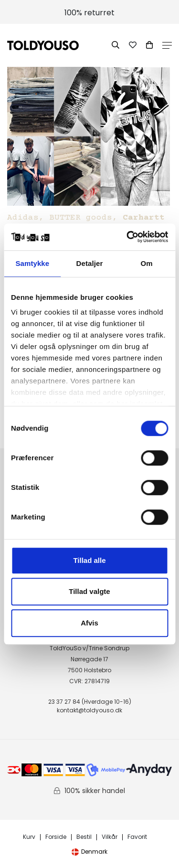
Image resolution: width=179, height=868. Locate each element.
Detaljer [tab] (90, 263)
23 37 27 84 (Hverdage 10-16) (90, 702)
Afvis (89, 623)
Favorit (137, 837)
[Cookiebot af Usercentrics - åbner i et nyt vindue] (127, 237)
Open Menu (167, 45)
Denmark (89, 852)
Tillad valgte (89, 591)
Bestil (84, 837)
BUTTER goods (81, 218)
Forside (56, 837)
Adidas (23, 218)
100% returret (89, 13)
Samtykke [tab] (32, 263)
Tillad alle (89, 560)
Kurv (29, 837)
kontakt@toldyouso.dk (89, 710)
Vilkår (110, 837)
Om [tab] (147, 263)
